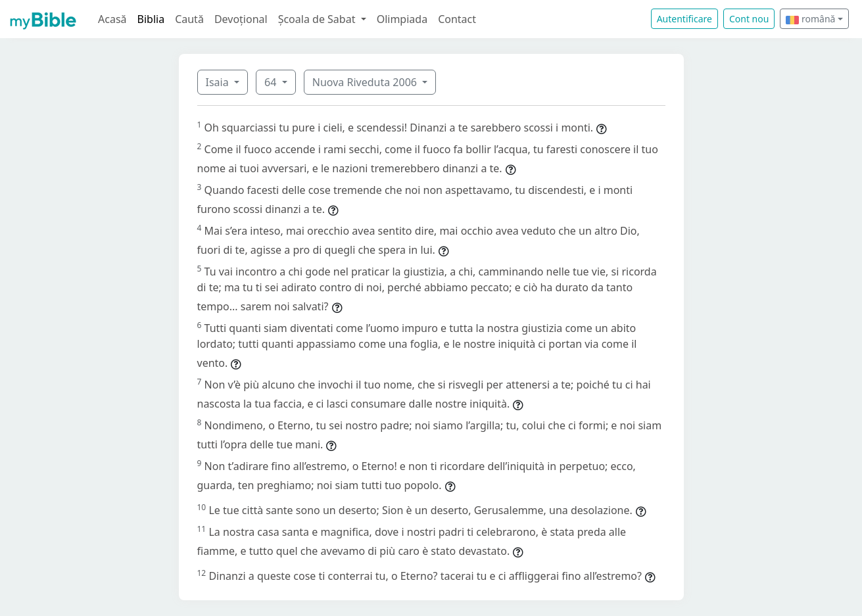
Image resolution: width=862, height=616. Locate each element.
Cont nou (749, 19)
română (810, 19)
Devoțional (241, 19)
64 (272, 82)
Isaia (219, 82)
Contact (457, 19)
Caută (189, 19)
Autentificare (684, 19)
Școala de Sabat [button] (318, 19)
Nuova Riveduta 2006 (366, 82)
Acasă (112, 19)
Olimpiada (402, 19)
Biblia (151, 19)
